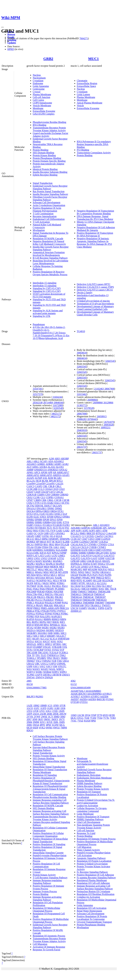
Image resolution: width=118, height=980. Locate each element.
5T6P (94, 715)
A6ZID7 (75, 699)
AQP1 (79, 531)
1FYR (62, 705)
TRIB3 (64, 658)
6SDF (35, 728)
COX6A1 (59, 497)
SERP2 (74, 583)
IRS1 (46, 544)
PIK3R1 (50, 597)
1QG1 (48, 711)
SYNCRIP (38, 650)
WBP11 (60, 669)
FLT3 (56, 528)
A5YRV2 (95, 697)
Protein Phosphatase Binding (47, 158)
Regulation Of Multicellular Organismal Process (46, 909)
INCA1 (30, 544)
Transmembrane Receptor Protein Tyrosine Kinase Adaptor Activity (49, 129)
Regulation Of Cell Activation (92, 908)
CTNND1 (102, 544)
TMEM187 (100, 597)
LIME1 (62, 556)
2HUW (63, 714)
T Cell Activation (41, 222)
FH (36, 528)
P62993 (39, 697)
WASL (52, 669)
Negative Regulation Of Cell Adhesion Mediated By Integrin (96, 229)
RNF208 (39, 625)
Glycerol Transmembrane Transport (94, 922)
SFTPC (82, 583)
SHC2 (30, 636)
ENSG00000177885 (37, 688)
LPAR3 (84, 567)
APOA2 (112, 528)
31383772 (82, 405)
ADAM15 (32, 464)
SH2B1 (45, 628)
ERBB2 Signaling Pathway (90, 819)
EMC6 (91, 550)
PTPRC (64, 614)
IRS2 (52, 544)
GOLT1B (110, 558)
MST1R (53, 572)
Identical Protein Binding (45, 169)
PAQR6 (83, 575)
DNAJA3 (31, 508)
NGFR (30, 583)
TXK (59, 661)
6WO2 (56, 728)
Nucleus (37, 75)
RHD (73, 581)
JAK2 (62, 547)
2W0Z (44, 717)
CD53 (91, 539)
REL (29, 622)
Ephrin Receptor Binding (45, 175)
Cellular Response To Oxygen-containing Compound (92, 810)
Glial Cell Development (89, 822)
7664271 (84, 38)
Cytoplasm (38, 81)
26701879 (109, 422)
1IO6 (63, 708)
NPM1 (53, 583)
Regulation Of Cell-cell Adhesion (93, 883)
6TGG (80, 718)
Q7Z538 (75, 702)
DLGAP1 (57, 506)
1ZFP (29, 714)
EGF (65, 514)
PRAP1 (39, 605)
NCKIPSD (41, 581)
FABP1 (30, 525)
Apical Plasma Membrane (90, 103)
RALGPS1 (45, 617)
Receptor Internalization (45, 216)
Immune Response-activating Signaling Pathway (47, 898)
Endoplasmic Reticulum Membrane (94, 778)
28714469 (48, 403)
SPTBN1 (57, 644)
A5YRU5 (107, 694)
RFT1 (108, 578)
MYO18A (40, 578)
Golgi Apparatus (41, 86)
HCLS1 (30, 539)
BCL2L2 (75, 533)
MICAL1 (49, 569)
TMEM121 (76, 594)
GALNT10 (86, 556)
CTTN (36, 503)
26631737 (82, 447)
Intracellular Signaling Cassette (48, 853)
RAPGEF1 (57, 617)
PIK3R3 (31, 600)
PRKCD (100, 578)
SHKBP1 (51, 636)
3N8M (36, 722)
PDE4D (41, 592)
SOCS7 (46, 641)
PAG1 (65, 586)
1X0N (61, 711)
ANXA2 (63, 470)
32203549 (58, 408)
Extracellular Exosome (44, 111)
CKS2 (30, 497)
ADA (51, 461)
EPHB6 (38, 520)
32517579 (38, 394)
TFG (38, 655)
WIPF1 (55, 672)
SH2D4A (41, 630)
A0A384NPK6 (94, 694)
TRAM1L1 (96, 605)
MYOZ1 (50, 578)
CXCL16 (75, 547)
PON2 (65, 603)
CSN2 (30, 503)
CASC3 (30, 486)
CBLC (58, 486)
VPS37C (62, 666)
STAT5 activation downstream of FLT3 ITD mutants (49, 295)
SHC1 (63, 633)
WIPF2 (63, 672)
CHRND (64, 495)
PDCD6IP (31, 592)
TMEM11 (92, 592)
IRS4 (57, 544)
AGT (29, 467)
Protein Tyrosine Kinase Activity (49, 756)
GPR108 (75, 561)
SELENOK (108, 581)
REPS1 (35, 622)
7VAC (74, 721)
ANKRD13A (40, 470)
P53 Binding (83, 150)
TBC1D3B (32, 653)
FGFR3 (30, 528)
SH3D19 (59, 630)
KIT (49, 553)
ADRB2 (49, 464)
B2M (51, 478)
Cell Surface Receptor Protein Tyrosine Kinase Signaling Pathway (50, 738)
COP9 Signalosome (42, 103)
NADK (58, 578)
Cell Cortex (38, 100)
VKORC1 (92, 608)
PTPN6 (48, 614)
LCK (78, 567)
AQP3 (92, 531)
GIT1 (52, 533)
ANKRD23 (53, 470)
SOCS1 (38, 641)
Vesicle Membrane (42, 106)
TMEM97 (100, 603)
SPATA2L (31, 644)
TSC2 (39, 661)
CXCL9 (84, 547)
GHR (46, 533)
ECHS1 (50, 514)
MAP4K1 (47, 561)
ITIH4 (45, 547)
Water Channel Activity (88, 850)
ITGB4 (38, 547)
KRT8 (30, 556)
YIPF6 (101, 608)
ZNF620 (49, 677)
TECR (113, 589)
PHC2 (41, 594)
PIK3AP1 (59, 594)
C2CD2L (90, 536)
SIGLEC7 (61, 636)
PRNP (30, 608)
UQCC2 (45, 664)
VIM (55, 666)
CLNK (37, 497)
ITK (51, 547)
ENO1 (43, 517)
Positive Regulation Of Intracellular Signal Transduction (50, 840)
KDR (29, 550)
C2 (83, 536)
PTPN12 (31, 614)
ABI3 (57, 459)
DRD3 (47, 511)
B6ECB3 (101, 699)
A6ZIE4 (83, 699)
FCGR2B (57, 525)
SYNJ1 (48, 650)
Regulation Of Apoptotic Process (49, 936)
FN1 (67, 528)
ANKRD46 (96, 528)
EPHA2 (58, 517)
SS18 (29, 647)
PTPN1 (53, 611)
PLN (89, 575)
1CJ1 (50, 705)
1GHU (50, 708)
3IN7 (29, 719)
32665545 (110, 361)
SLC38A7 (107, 586)
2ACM (81, 715)
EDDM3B (76, 550)
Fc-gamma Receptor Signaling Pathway (96, 878)
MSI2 (46, 572)
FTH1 (42, 531)
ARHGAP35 (46, 475)
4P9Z (48, 725)
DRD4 (53, 511)
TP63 (49, 658)
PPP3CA (31, 605)
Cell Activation (84, 855)
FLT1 (50, 528)
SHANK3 (42, 633)
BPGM (52, 481)
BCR (39, 481)
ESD (54, 522)
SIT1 (29, 639)
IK (53, 542)
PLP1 (95, 575)
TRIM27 (31, 661)
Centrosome (39, 89)
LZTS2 (60, 558)
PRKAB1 (48, 605)
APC (105, 528)
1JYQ (29, 711)
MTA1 (39, 575)
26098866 (92, 400)
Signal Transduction (43, 183)
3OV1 (43, 722)
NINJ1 (74, 572)
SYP (62, 650)
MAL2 (98, 567)
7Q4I (87, 718)
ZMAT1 (66, 675)
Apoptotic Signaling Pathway (91, 858)
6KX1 (74, 718)
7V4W (93, 718)
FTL (48, 531)
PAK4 (43, 589)
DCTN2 (31, 506)
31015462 (82, 394)
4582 (73, 681)
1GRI (57, 708)
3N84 (29, 722)
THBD (74, 592)
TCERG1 (63, 653)
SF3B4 (37, 628)
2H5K (56, 714)
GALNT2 (75, 558)
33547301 (38, 389)
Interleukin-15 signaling (45, 283)
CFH (48, 495)
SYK (65, 647)
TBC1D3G (43, 653)
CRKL (50, 500)
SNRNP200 (64, 639)
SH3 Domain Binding (43, 153)
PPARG (86, 578)
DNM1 (51, 508)
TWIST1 (106, 605)
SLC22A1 (102, 583)
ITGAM (110, 564)
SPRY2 (48, 644)
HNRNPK (65, 539)
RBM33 (56, 619)
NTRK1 (61, 583)
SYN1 (30, 650)
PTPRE (30, 617)
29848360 (59, 403)
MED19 (31, 567)
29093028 (108, 425)
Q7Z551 (84, 702)
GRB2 (48, 59)
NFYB (63, 581)
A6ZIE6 (92, 699)
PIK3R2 (59, 597)
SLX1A (53, 639)
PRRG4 (30, 611)
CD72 (52, 492)
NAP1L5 (31, 581)
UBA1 (66, 661)
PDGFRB (58, 592)
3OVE (49, 722)
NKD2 (46, 583)
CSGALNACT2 (79, 544)
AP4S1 (30, 472)
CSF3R (66, 500)
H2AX (59, 536)
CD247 (30, 492)
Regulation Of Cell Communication (50, 794)
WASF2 (45, 669)
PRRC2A (64, 608)
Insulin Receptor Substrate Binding (50, 172)
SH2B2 (53, 628)
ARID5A (57, 475)
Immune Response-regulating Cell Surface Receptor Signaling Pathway (51, 801)
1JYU (42, 711)
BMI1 (83, 533)
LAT (35, 556)
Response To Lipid (86, 833)
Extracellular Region (87, 83)
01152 (74, 684)
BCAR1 (58, 478)
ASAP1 (66, 475)
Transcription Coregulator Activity (94, 153)
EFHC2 (58, 514)
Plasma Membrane (42, 94)
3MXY (55, 719)
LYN (91, 567)
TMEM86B (88, 603)
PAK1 (30, 589)
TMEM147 (99, 594)
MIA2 (41, 569)
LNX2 (44, 558)
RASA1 (39, 619)
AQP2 (85, 531)
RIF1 (62, 622)
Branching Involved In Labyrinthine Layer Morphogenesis (51, 262)
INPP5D (39, 544)
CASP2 (39, 486)
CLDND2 (84, 542)
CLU (43, 497)
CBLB (51, 486)
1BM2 (36, 705)
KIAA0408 (61, 550)
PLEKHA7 (49, 600)
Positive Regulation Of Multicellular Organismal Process (51, 921)
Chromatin (82, 81)
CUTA (43, 503)
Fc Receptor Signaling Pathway (92, 872)
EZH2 (113, 553)
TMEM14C (88, 597)
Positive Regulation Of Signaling (49, 844)
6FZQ (106, 715)
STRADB (57, 647)
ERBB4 (47, 522)
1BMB (43, 705)
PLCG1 (39, 600)
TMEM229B (89, 600)
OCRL (40, 586)
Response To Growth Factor (46, 950)
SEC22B (97, 581)
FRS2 (29, 531)
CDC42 (59, 492)
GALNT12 (98, 556)
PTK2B (45, 611)
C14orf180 (111, 533)
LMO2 (30, 558)
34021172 (56, 414)
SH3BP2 (50, 630)
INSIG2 (101, 564)
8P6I (93, 721)
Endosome (38, 83)
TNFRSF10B (77, 605)
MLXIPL (59, 569)
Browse (11, 34)
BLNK (45, 481)
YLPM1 (31, 675)
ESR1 (60, 522)
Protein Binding (41, 150)
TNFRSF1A (53, 655)
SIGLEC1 (91, 583)
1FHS (56, 705)
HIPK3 (45, 539)
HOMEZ (31, 542)
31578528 (89, 408)
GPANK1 (60, 533)
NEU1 (111, 569)
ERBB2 (30, 522)
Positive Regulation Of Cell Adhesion (95, 875)
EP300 (50, 517)
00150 (30, 684)
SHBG (57, 633)
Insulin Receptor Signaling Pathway (50, 194)
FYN (53, 531)
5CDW (55, 725)
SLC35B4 (86, 586)
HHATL (106, 561)
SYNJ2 (55, 650)
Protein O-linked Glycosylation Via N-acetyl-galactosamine (96, 801)
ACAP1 (44, 461)
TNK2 (62, 655)
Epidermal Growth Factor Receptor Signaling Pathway (50, 187)
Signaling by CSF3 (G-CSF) (47, 288)
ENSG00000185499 (81, 688)
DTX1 (60, 511)
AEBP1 (58, 464)
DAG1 (58, 503)
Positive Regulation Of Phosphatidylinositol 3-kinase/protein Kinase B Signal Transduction (51, 781)
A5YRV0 (85, 697)
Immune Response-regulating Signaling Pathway (47, 882)
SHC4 (43, 636)
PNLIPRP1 (76, 578)
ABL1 (30, 461)
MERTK (54, 567)
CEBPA (41, 495)
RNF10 (30, 625)
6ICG (62, 725)
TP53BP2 (41, 658)
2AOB (43, 714)
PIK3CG (41, 597)
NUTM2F (31, 586)
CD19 (55, 489)
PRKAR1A (59, 605)
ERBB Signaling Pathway (90, 783)
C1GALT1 (76, 536)
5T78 (99, 715)
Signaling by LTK (42, 316)
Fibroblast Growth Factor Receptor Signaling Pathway (50, 198)
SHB (50, 633)
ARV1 (99, 531)
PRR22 (37, 608)
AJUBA (43, 467)
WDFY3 (31, 672)
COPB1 (50, 497)
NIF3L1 (38, 583)
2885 (29, 681)
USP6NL (61, 664)
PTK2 (38, 611)
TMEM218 (76, 600)
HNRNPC (54, 539)
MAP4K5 (57, 561)
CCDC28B (32, 489)
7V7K (106, 718)
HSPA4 (87, 564)
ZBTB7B (57, 675)
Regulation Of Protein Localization (94, 861)
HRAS (43, 542)
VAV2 (42, 666)
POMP (58, 603)
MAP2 (39, 561)
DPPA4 (39, 511)
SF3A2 (30, 628)
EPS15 (53, 520)
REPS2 (43, 622)
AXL (45, 478)
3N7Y (62, 719)
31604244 (57, 397)
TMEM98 (110, 603)
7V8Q (113, 718)
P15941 (110, 699)
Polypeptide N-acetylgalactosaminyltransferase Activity (92, 764)
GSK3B (91, 561)
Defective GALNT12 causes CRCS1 (95, 290)
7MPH (64, 728)
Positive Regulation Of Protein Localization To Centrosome (92, 918)
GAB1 (59, 531)
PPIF (93, 578)
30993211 (106, 428)
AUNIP (38, 478)
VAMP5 (83, 608)
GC (35, 533)
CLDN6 (75, 542)
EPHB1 (66, 517)
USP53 (53, 664)
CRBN (37, 500)
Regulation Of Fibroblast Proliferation (96, 894)
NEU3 (56, 581)
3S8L (56, 722)
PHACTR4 (32, 594)
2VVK (30, 717)
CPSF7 (30, 500)
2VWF (37, 717)
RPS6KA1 (55, 625)
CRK (44, 500)
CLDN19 (106, 539)
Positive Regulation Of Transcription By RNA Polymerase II (95, 234)
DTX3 (30, 514)
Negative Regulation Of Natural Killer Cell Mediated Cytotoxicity (49, 243)
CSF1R (58, 500)
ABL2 (36, 461)
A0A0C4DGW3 (79, 694)
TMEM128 (88, 594)
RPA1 (46, 625)
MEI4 (46, 567)
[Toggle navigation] (2, 27)
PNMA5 (59, 600)
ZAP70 (39, 675)
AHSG (35, 467)
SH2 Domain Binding (43, 808)
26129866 (108, 403)
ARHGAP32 (33, 475)
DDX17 (48, 506)
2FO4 (87, 715)
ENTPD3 (107, 550)
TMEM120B (104, 592)
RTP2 (79, 581)
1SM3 (74, 715)
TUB (54, 661)
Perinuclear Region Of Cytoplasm (93, 891)
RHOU (56, 622)
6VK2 (42, 728)
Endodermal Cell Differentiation (49, 219)
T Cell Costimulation (43, 214)
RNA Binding (39, 125)
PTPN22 (40, 614)
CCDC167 (76, 539)
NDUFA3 (103, 569)
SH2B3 (61, 628)
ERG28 (99, 553)
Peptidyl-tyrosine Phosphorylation (50, 855)
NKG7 (88, 572)
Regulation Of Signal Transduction (50, 770)
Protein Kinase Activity (44, 875)
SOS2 (60, 641)
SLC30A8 (76, 586)
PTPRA (56, 614)
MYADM (92, 569)
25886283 (82, 419)
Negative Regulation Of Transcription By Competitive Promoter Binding (95, 212)
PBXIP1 (50, 589)
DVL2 (37, 514)
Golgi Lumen (83, 94)
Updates (12, 43)
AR (54, 472)
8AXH (87, 721)
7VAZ (80, 721)
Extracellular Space (86, 86)
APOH (44, 472)
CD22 (62, 489)
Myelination (39, 230)
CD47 (85, 539)
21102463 (99, 389)
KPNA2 (56, 553)
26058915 (102, 416)
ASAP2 (30, 478)
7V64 (100, 718)
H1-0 (53, 536)
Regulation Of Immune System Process (96, 839)
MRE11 (30, 572)
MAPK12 (40, 564)
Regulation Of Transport (89, 792)
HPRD (11, 49)
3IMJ (63, 717)
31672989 (58, 405)
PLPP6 (108, 575)
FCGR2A (47, 525)
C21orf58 (40, 484)
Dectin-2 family (85, 293)
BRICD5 (91, 533)
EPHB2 (30, 520)
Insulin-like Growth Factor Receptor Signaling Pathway (51, 248)
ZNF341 (31, 677)
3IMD (56, 717)
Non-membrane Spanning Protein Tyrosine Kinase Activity (93, 826)
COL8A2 (103, 542)
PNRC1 (30, 603)
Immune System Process (45, 891)
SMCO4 (85, 589)
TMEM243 (101, 600)
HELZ (38, 539)
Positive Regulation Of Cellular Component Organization (48, 835)
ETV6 (66, 522)
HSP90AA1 (77, 564)
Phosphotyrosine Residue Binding (49, 122)
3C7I (50, 717)
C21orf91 (50, 484)
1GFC (37, 708)
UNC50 (75, 608)
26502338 (38, 403)
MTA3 (47, 575)
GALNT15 (109, 556)
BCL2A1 (31, 481)
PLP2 (101, 575)
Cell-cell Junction (41, 97)
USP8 (29, 666)
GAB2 (66, 531)
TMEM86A (76, 603)
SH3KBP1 (32, 633)
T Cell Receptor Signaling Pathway (50, 878)
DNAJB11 (42, 508)
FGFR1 (66, 525)
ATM (105, 531)
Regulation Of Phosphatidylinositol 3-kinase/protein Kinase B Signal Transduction (50, 789)
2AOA (36, 714)
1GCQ (30, 708)
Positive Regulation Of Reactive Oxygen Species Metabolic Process (50, 273)
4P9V (42, 725)
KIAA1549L (33, 553)
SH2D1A (31, 630)
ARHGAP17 (63, 472)
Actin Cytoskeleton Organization (49, 205)
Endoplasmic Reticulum (89, 775)
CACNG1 (108, 536)
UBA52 (30, 664)
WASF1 (36, 669)
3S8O (29, 725)
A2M (51, 459)
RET (49, 622)
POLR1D (39, 603)
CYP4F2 (102, 547)
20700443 (92, 419)
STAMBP (37, 647)
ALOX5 (60, 467)
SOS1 (53, 641)
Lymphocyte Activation (88, 897)
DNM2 (58, 508)
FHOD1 (42, 528)
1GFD (43, 708)
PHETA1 (49, 594)
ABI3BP (65, 459)
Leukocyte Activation (87, 806)
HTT (49, 542)
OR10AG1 (105, 572)
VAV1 (36, 666)
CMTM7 (94, 542)
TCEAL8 (54, 653)
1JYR (36, 711)
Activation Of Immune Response (49, 947)
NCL (50, 581)
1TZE (55, 711)
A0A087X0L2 (78, 691)
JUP (73, 567)
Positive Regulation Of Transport (93, 817)
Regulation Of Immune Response (49, 869)
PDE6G (49, 592)
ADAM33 (104, 525)
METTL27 (32, 569)
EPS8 (60, 520)
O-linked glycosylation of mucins (93, 301)
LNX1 (37, 558)
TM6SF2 (82, 592)
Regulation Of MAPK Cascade (48, 238)
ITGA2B (65, 544)
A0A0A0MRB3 (93, 691)
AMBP (30, 470)
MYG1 (61, 575)
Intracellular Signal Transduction (49, 767)
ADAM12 (59, 461)
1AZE (30, 705)
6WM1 (49, 728)
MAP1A (31, 561)
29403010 (82, 430)
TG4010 (81, 331)
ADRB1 (41, 464)
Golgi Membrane (85, 814)
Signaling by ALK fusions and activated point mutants (48, 312)
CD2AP (45, 492)
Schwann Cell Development (47, 202)
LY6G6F (52, 558)
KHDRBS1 (38, 550)
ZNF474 (40, 677)
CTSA (111, 544)
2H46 (49, 714)
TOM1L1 (31, 658)
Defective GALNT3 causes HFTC (94, 284)
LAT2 (41, 556)
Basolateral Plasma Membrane (92, 880)
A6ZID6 (104, 697)
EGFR (30, 517)
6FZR (112, 715)
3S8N (62, 722)
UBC (37, 664)
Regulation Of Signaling (45, 775)
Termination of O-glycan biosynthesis (95, 304)
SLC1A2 (45, 639)
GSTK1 (46, 536)
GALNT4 (86, 558)
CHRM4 (55, 495)
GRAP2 (30, 536)
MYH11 (31, 578)
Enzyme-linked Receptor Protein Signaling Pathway (49, 749)
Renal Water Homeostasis (89, 911)
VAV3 (49, 666)
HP (37, 542)
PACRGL (56, 586)
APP (50, 472)
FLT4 (62, 528)
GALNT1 (75, 556)
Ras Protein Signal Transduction (49, 191)
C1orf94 (31, 484)
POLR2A (49, 603)
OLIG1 (48, 586)
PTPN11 (62, 611)
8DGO (30, 730)
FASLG (38, 525)
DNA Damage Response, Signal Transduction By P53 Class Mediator (95, 218)
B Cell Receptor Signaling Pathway (50, 258)
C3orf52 (99, 536)
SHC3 (36, 636)
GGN (40, 533)
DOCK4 (31, 511)
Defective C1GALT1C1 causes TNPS (95, 287)
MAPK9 (60, 564)
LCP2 (54, 556)
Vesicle (80, 106)
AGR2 (65, 464)
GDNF (101, 558)
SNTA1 (30, 641)
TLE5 (43, 655)
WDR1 (39, 672)
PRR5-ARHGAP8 (50, 608)
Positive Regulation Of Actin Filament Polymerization (47, 209)
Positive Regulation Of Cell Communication (46, 865)
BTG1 (60, 481)
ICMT (94, 564)
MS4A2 (39, 572)
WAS (29, 669)
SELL (64, 625)
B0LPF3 (31, 697)
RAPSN (31, 619)
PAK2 (36, 589)
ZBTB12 (47, 675)
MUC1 (93, 59)
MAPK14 (50, 564)
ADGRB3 (76, 528)
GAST (94, 558)
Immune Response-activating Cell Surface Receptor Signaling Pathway (51, 812)
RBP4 (63, 619)
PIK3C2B (31, 597)
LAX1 (48, 556)
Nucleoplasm (39, 78)
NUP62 (96, 572)
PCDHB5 (60, 589)
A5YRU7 (75, 697)
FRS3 (35, 531)
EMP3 (99, 550)
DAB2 (50, 503)
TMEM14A (76, 597)
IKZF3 (59, 542)
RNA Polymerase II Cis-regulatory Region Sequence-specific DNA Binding (94, 144)
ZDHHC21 (76, 611)
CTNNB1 (92, 544)
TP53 (87, 605)
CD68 (98, 539)
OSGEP (75, 575)
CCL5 (41, 489)
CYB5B (93, 547)
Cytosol (37, 92)
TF (33, 655)
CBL (45, 486)
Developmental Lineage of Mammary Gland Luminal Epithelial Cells (95, 308)
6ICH (29, 728)
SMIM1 (94, 589)
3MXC (47, 719)
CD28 (37, 492)
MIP (85, 569)
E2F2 (43, 514)
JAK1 (56, 547)
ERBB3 (39, 522)
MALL (105, 567)
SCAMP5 (87, 581)
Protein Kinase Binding (44, 155)
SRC (64, 644)
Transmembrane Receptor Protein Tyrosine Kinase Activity (49, 818)
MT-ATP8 (63, 572)
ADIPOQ (86, 528)
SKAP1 (36, 639)
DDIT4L (39, 506)
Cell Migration (40, 944)
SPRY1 (40, 644)
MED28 (39, 567)
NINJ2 (81, 572)
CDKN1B (31, 495)
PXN (37, 617)
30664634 (82, 353)
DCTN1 (65, 503)
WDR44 (47, 672)
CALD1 (59, 484)
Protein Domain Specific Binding (49, 161)
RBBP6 (47, 619)
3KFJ (41, 719)
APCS (37, 472)
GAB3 (30, 533)
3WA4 (36, 725)
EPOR (46, 520)
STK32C (47, 647)
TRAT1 (56, 658)
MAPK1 (31, 564)
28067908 (109, 389)
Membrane (38, 108)
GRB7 (38, 536)
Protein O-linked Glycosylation (92, 864)
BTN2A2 (100, 533)
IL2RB (66, 542)
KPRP (63, 553)
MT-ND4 (31, 575)
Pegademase (39, 324)
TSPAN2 (46, 661)
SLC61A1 (76, 589)
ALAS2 (51, 467)
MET (62, 567)
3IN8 (35, 719)
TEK (29, 655)
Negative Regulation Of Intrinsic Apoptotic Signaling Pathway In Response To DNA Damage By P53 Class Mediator (94, 243)
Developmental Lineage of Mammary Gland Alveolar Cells (95, 313)
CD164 (48, 489)
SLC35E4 (97, 586)
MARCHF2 (77, 569)
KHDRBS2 (50, 550)
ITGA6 (30, 547)
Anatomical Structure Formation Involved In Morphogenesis (49, 254)
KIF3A (43, 553)
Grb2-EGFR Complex (44, 114)
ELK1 (36, 517)
